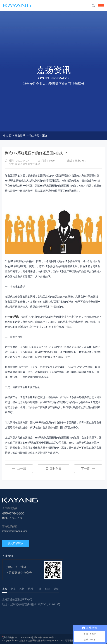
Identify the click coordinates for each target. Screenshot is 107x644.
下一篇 (88, 469)
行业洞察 (34, 136)
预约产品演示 (16, 543)
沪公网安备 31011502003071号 (18, 638)
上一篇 (19, 469)
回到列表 (54, 469)
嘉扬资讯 (20, 136)
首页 (9, 136)
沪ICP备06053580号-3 (45, 638)
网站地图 (69, 641)
